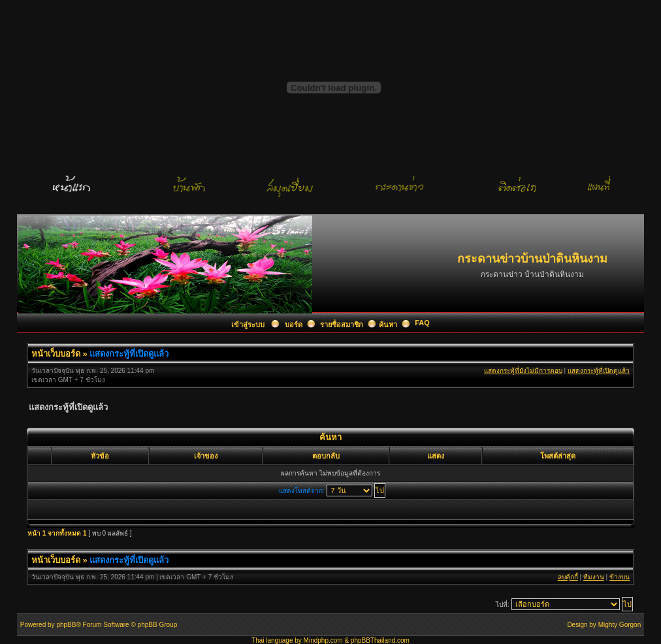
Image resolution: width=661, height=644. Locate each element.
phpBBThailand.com (380, 640)
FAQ (422, 323)
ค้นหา (388, 325)
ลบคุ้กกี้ (568, 577)
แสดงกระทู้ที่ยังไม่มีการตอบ (523, 371)
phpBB (66, 625)
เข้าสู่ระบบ (249, 325)
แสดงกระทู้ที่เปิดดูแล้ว (129, 354)
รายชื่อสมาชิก (342, 325)
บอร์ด (294, 325)
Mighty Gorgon (620, 625)
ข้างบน (620, 577)
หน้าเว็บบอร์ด (56, 354)
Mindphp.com (323, 640)
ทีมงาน (594, 577)
